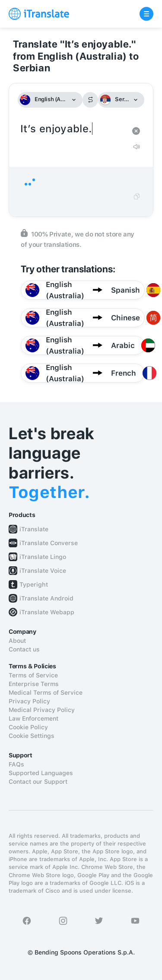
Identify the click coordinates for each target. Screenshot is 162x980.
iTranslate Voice (43, 571)
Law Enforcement (33, 718)
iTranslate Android (46, 598)
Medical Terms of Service (46, 693)
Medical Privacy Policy (42, 710)
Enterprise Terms (34, 684)
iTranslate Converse (49, 543)
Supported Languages (41, 773)
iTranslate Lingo (43, 557)
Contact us (24, 649)
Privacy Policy (29, 701)
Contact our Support (38, 782)
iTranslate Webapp (47, 612)
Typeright (34, 584)
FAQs (16, 764)
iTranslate (34, 529)
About (17, 641)
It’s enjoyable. (72, 129)
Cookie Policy (28, 727)
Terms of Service (33, 675)
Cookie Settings (32, 736)
